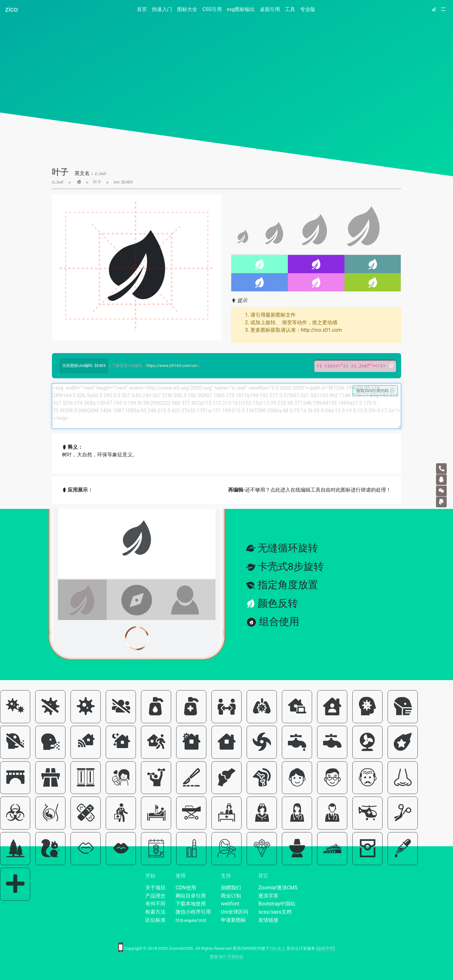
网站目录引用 (191, 896)
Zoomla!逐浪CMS (278, 888)
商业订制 (231, 896)
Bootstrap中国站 (277, 904)
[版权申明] (325, 948)
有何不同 (155, 904)
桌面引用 (270, 9)
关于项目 (155, 888)
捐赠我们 (231, 888)
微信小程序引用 (193, 912)
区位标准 (155, 920)
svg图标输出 (241, 9)
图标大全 (187, 9)
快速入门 (162, 9)
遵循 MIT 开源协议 (226, 957)
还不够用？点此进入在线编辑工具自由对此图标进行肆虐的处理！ (310, 490)
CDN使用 (186, 888)
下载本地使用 (191, 904)
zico (11, 9)
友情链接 (268, 920)
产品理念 (155, 896)
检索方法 (155, 912)
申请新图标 (233, 920)
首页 (143, 9)
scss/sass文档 (275, 912)
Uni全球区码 (235, 912)
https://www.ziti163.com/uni (172, 366)
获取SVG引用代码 (375, 391)
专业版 (308, 9)
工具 (290, 9)
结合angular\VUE (191, 920)
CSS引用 (212, 9)
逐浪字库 (268, 896)
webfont (230, 904)
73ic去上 (277, 948)
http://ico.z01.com (321, 330)
